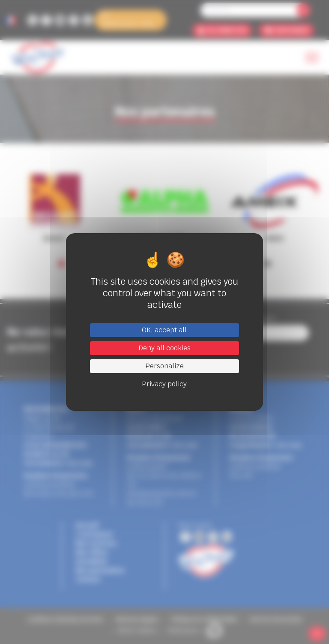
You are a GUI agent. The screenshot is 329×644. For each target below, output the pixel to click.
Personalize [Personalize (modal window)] (164, 366)
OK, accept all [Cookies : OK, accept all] (164, 330)
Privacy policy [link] (164, 384)
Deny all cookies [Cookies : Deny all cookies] (164, 348)
